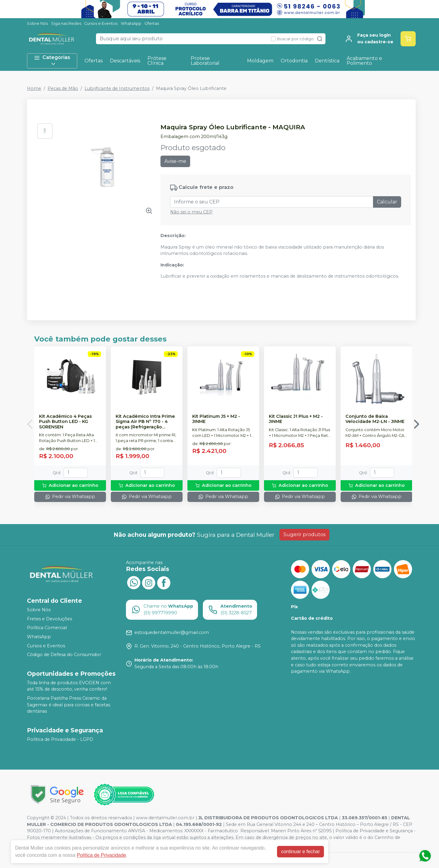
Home (34, 88)
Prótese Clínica (157, 61)
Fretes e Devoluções (50, 619)
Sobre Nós (37, 23)
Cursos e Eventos (101, 23)
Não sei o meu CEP (191, 212)
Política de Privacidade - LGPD (60, 739)
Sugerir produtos (304, 535)
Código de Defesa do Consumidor (64, 655)
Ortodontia (294, 61)
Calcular (387, 202)
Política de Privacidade (102, 855)
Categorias (52, 61)
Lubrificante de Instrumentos (117, 88)
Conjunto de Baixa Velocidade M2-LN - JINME (375, 419)
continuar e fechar (300, 851)
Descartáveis (125, 61)
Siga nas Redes (66, 23)
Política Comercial (47, 628)
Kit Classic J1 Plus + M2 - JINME (296, 419)
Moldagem (260, 61)
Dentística (327, 61)
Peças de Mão (63, 88)
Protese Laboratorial (205, 61)
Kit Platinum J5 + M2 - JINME (216, 419)
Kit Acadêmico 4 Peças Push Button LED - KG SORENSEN (65, 422)
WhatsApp (131, 23)
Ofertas (152, 23)
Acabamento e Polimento (364, 61)
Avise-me (175, 161)
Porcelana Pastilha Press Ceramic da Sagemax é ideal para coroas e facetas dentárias (69, 705)
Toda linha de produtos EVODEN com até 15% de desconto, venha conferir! (69, 686)
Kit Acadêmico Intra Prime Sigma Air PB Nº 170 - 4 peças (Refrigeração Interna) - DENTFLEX (145, 422)
